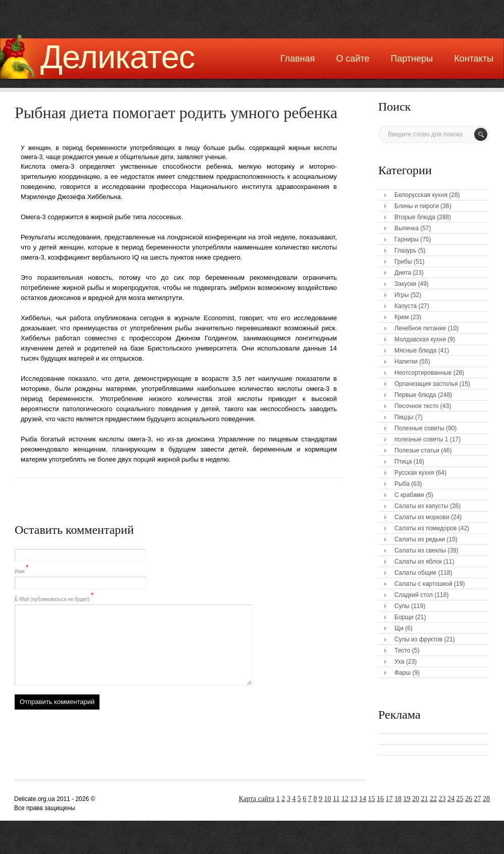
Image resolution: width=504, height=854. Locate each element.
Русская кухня (414, 473)
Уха (399, 662)
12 (345, 799)
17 (389, 799)
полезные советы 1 (421, 439)
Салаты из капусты (421, 506)
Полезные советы (419, 428)
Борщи (404, 617)
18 (398, 799)
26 (469, 799)
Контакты (474, 59)
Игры (401, 295)
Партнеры (412, 59)
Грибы (403, 262)
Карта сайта (257, 799)
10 (328, 799)
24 (451, 799)
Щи (399, 628)
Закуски (405, 284)
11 (336, 799)
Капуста (406, 306)
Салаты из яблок (418, 562)
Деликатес (118, 57)
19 (407, 799)
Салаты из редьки (420, 539)
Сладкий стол (414, 595)
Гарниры (407, 239)
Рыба (402, 484)
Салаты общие (415, 573)
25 (460, 799)
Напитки (406, 362)
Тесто (402, 650)
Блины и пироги (417, 206)
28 (486, 799)
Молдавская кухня (420, 339)
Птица (403, 462)
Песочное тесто (416, 406)
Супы (402, 606)
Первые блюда (415, 395)
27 (478, 799)
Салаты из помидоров (425, 528)
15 (372, 799)
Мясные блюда (416, 350)
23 (442, 799)
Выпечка (407, 228)
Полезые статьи (417, 450)
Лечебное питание (420, 328)
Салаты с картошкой (423, 584)
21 (425, 799)
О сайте (352, 59)
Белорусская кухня (421, 195)
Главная (298, 59)
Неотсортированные (423, 373)
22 (433, 799)
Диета (403, 273)
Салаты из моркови (422, 517)
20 (416, 799)
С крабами (409, 495)
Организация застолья (426, 384)
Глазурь (406, 250)
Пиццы (404, 417)
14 (363, 799)
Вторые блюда (415, 217)
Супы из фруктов (418, 639)
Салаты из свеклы (420, 550)
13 (354, 799)
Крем (402, 317)
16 (380, 799)
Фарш (402, 673)
